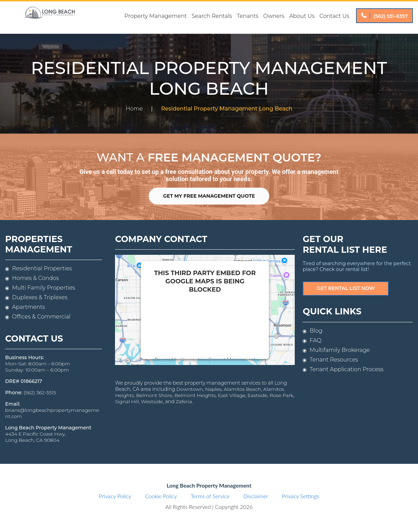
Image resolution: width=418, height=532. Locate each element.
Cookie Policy (161, 496)
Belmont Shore (154, 395)
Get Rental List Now (346, 288)
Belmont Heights (195, 395)
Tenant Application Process (346, 369)
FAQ (315, 340)
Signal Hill (127, 401)
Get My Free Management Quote (209, 196)
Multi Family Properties (44, 288)
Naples (213, 389)
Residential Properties (42, 269)
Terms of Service (210, 496)
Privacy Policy (115, 496)
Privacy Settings (301, 496)
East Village (231, 395)
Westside (152, 401)
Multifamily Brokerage (340, 350)
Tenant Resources (334, 360)
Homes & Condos (35, 278)
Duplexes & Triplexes (40, 298)
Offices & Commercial (41, 317)
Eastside (257, 395)
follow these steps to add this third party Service (200, 324)
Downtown (189, 389)
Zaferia (184, 401)
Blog (316, 331)
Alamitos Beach (242, 389)
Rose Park (281, 395)
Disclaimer (256, 496)
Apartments (29, 307)
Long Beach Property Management (49, 18)
